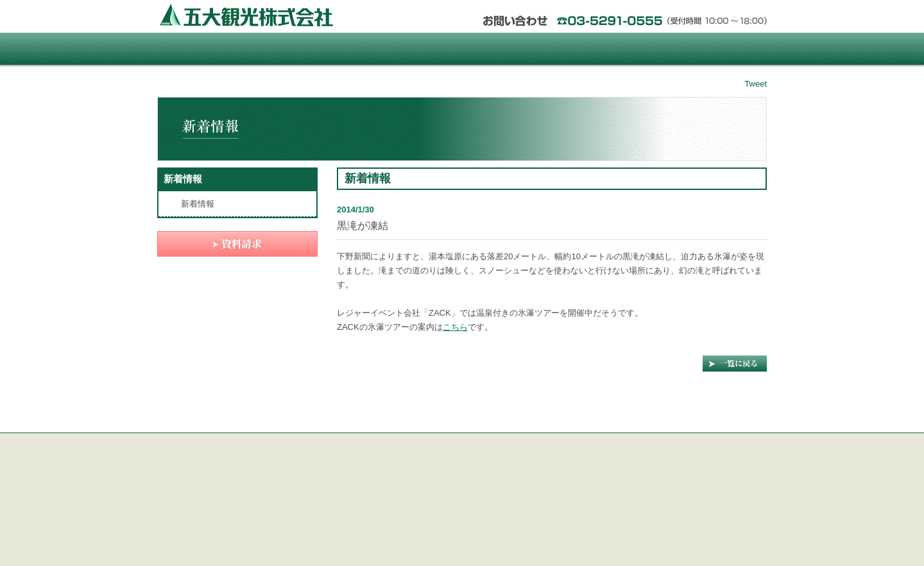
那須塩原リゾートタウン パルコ (309, 49)
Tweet (756, 84)
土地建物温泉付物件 (411, 49)
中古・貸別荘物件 (614, 49)
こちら (455, 327)
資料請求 (716, 49)
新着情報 (183, 179)
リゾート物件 (512, 49)
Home (208, 49)
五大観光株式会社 (247, 15)
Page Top (735, 424)
